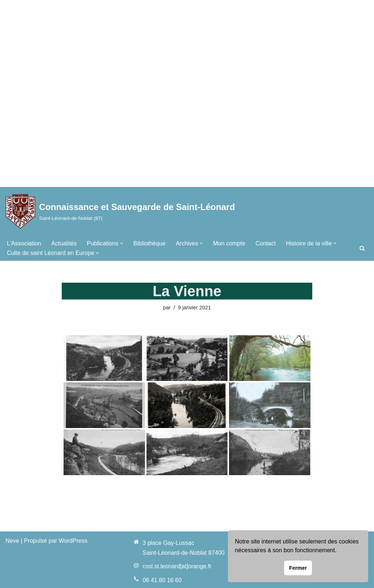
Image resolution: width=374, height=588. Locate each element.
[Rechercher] (362, 248)
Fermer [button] (298, 568)
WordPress (73, 541)
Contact (266, 243)
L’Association (24, 243)
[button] (122, 243)
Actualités (64, 243)
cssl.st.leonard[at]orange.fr (177, 566)
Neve (12, 541)
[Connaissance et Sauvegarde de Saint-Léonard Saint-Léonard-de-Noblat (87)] (120, 211)
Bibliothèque (149, 243)
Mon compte (229, 243)
